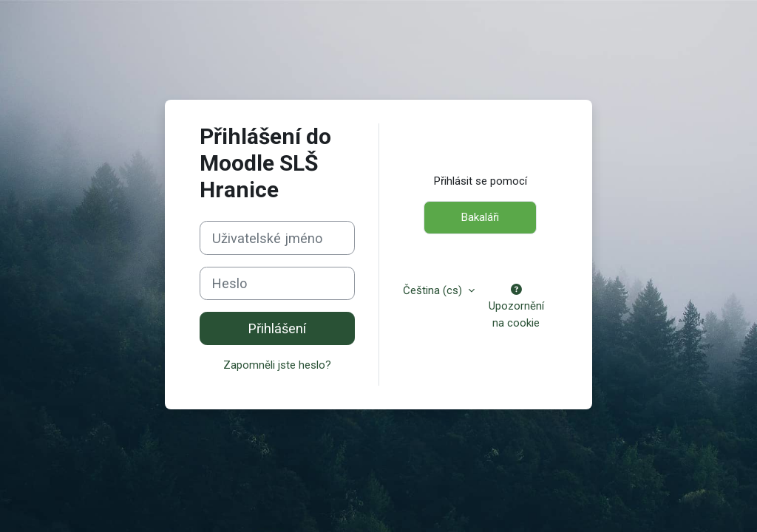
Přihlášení (277, 328)
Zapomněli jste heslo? (277, 365)
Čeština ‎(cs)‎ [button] (434, 290)
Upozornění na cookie (516, 307)
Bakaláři (480, 217)
